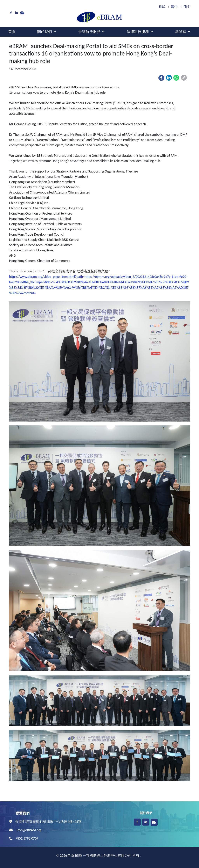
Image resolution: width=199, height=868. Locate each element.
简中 (187, 7)
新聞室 (181, 32)
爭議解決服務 (89, 32)
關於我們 (45, 32)
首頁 (12, 32)
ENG (162, 7)
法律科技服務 (138, 32)
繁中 (174, 7)
